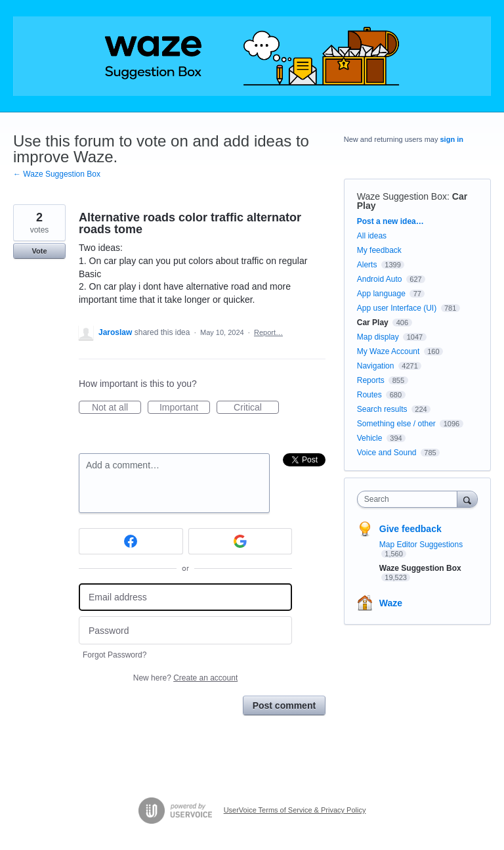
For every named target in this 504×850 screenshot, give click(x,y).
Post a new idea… (390, 221)
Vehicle (370, 438)
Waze (391, 603)
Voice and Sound (387, 453)
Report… (268, 332)
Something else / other (396, 424)
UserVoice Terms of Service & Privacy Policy (295, 810)
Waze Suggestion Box (402, 196)
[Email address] (185, 597)
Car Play (373, 323)
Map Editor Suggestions (421, 545)
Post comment (284, 705)
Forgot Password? (115, 655)
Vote (39, 251)
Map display (378, 337)
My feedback (379, 250)
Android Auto (380, 279)
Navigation (376, 366)
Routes (369, 395)
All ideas (372, 236)
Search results (382, 409)
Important (185, 408)
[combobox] (410, 499)
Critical (256, 408)
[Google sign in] (241, 541)
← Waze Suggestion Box (57, 174)
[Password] (185, 630)
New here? (185, 678)
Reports (371, 380)
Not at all (116, 408)
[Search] (467, 499)
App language (381, 294)
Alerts (367, 265)
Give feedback (410, 529)
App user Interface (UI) (397, 308)
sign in (452, 139)
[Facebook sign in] (131, 541)
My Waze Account (388, 351)
